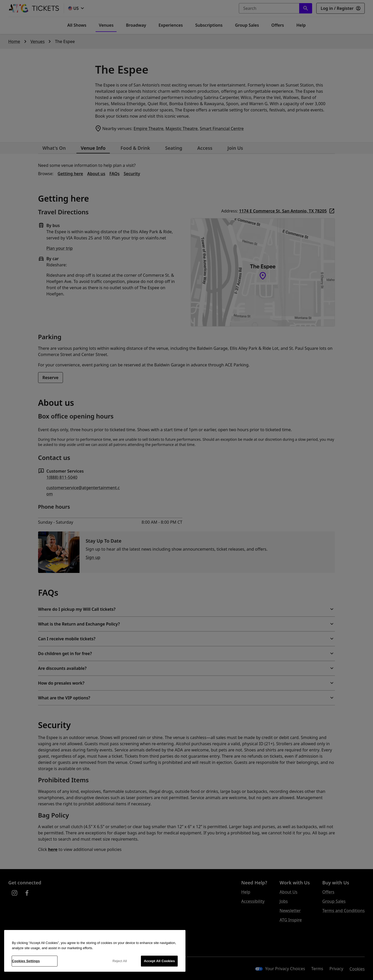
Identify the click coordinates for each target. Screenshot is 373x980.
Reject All (120, 961)
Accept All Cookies (159, 961)
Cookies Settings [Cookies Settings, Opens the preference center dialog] (26, 961)
